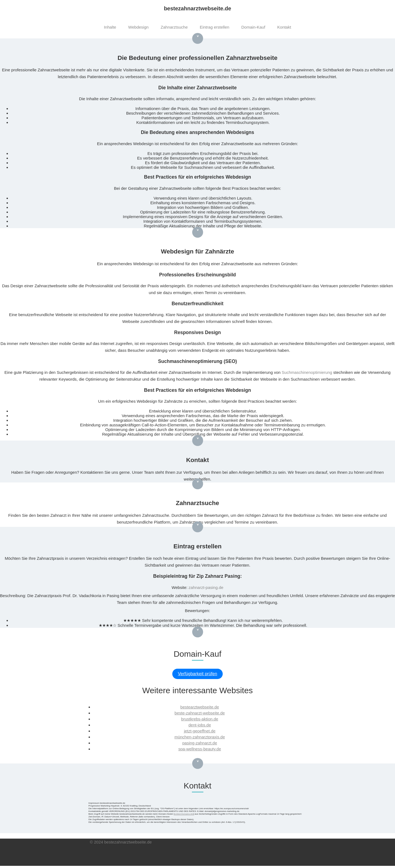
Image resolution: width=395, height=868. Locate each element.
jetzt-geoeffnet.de (200, 731)
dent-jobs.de (200, 725)
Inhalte (110, 27)
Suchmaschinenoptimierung (307, 372)
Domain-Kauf (253, 27)
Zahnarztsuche (174, 27)
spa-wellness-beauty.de (200, 749)
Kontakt (284, 27)
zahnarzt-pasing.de (206, 587)
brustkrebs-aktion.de (200, 719)
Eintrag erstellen (215, 27)
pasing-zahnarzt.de (200, 743)
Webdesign (138, 27)
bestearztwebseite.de (200, 707)
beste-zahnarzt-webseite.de (200, 713)
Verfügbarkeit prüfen (197, 674)
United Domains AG (184, 814)
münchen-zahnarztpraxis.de (200, 737)
